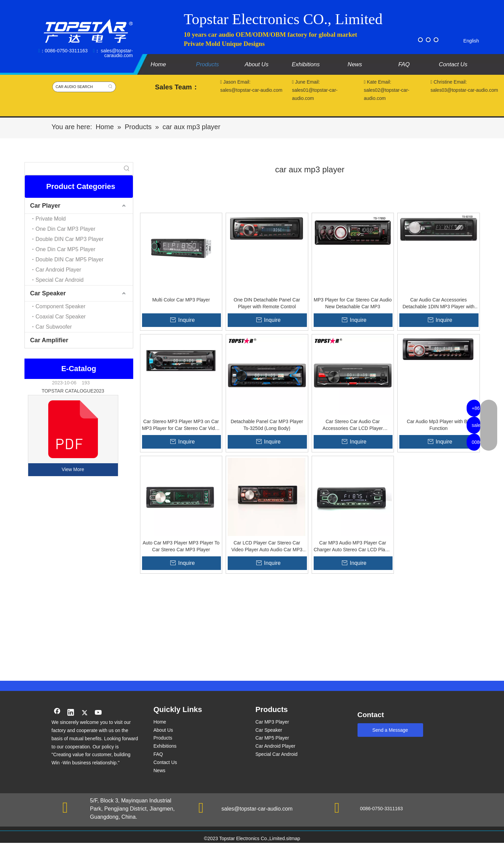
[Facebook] (420, 40)
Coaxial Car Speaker (61, 317)
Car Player (45, 206)
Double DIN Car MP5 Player (70, 259)
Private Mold (51, 219)
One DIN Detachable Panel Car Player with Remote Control (267, 303)
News (160, 770)
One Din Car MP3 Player (66, 229)
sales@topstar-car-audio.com (257, 809)
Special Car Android (60, 280)
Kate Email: (378, 82)
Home (160, 722)
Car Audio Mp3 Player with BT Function (439, 425)
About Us (163, 730)
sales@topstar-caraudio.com (117, 53)
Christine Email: (449, 82)
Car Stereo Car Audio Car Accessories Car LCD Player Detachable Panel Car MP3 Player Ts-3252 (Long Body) (353, 425)
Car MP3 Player (272, 722)
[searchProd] (73, 169)
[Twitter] (428, 40)
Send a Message (390, 730)
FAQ (158, 754)
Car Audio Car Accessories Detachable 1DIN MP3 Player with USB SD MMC (438, 303)
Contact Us (165, 762)
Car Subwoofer (54, 327)
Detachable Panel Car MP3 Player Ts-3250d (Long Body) (267, 425)
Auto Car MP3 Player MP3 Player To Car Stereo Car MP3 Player (181, 546)
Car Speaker (48, 293)
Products (163, 738)
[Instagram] (436, 40)
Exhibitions (165, 746)
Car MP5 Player (272, 738)
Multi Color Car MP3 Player (181, 300)
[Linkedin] (71, 713)
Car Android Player (58, 270)
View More (73, 469)
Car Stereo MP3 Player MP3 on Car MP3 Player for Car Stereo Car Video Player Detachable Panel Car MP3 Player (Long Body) (181, 425)
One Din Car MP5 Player (66, 249)
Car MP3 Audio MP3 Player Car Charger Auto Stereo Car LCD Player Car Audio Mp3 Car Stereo (353, 547)
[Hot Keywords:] (111, 87)
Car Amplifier (49, 340)
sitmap (293, 838)
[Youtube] (99, 713)
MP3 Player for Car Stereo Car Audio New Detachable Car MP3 (353, 303)
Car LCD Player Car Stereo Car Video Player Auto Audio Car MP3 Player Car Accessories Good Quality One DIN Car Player (267, 547)
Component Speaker (61, 306)
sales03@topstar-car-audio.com (464, 90)
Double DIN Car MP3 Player (70, 239)
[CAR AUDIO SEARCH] (79, 87)
